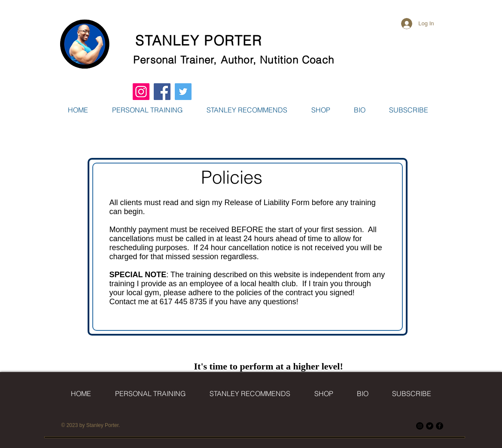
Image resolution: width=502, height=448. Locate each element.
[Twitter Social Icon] (183, 92)
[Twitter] (430, 426)
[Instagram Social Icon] (141, 92)
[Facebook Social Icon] (162, 92)
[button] (321, 110)
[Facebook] (440, 426)
